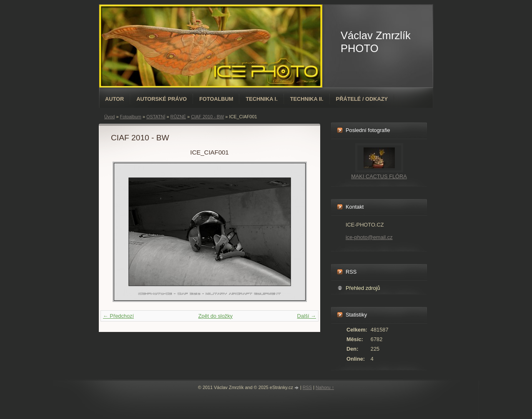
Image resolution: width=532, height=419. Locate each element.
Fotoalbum (216, 99)
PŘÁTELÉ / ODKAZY (362, 99)
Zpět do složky (215, 316)
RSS (307, 387)
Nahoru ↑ (325, 387)
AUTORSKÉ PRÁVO (162, 99)
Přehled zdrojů (363, 288)
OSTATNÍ (156, 117)
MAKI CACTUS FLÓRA (379, 176)
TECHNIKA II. (307, 99)
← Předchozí (118, 316)
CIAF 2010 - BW (207, 117)
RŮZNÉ (178, 117)
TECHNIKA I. (261, 99)
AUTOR (114, 99)
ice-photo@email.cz (369, 237)
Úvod (109, 117)
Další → (306, 316)
